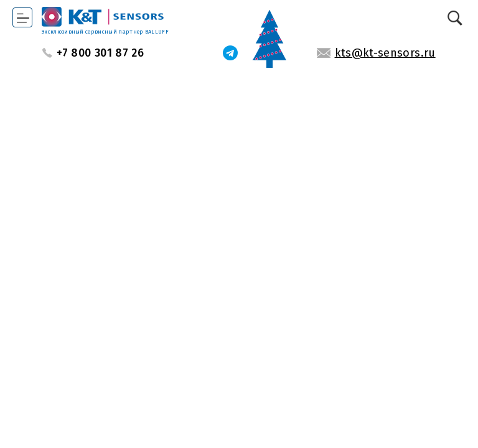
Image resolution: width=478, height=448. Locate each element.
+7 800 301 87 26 (100, 53)
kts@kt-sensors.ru (385, 53)
